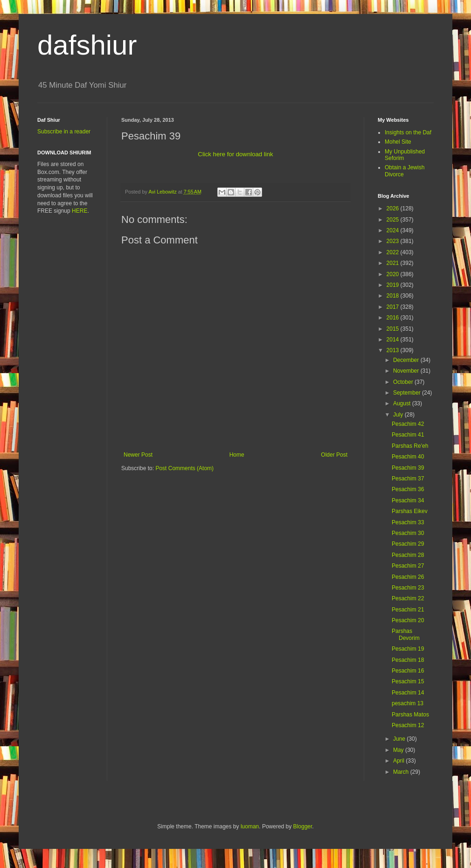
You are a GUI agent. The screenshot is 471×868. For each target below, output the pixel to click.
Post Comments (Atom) (184, 468)
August (403, 403)
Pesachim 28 (408, 555)
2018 (394, 296)
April (399, 761)
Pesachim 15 (408, 681)
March (402, 772)
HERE (80, 211)
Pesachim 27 (408, 566)
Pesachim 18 (408, 660)
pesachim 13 (408, 703)
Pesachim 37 (408, 479)
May (399, 750)
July (399, 415)
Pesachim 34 (408, 500)
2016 (394, 318)
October (404, 382)
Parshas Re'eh (410, 446)
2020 (394, 274)
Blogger (303, 826)
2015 (394, 329)
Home (237, 455)
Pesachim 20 (408, 620)
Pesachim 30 (408, 533)
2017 (394, 307)
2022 (394, 252)
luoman (250, 826)
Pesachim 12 (408, 725)
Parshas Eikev (410, 511)
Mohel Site (398, 142)
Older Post (334, 455)
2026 (394, 208)
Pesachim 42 (408, 424)
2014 (394, 340)
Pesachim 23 (408, 588)
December (407, 360)
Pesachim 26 (408, 577)
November (407, 371)
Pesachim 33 (408, 522)
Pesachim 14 (408, 693)
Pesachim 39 (408, 468)
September (408, 393)
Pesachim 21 (408, 610)
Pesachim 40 (408, 457)
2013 (394, 350)
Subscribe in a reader (64, 132)
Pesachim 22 (408, 598)
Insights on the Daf (408, 132)
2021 (394, 263)
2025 (394, 220)
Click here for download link (235, 154)
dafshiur (87, 45)
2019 (394, 285)
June (400, 739)
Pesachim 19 (408, 649)
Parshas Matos (410, 715)
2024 (394, 230)
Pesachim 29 (408, 544)
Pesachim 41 (408, 435)
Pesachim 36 (408, 489)
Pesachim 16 (408, 671)
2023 (394, 241)
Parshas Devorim (406, 634)
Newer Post (138, 455)
